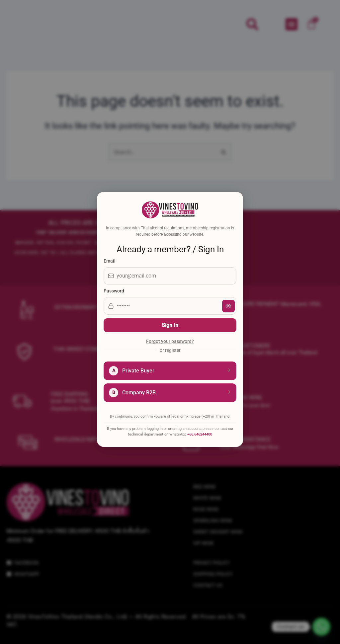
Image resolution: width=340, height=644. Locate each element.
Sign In (170, 325)
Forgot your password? (170, 342)
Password (114, 291)
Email (110, 261)
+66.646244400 (200, 434)
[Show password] (228, 306)
